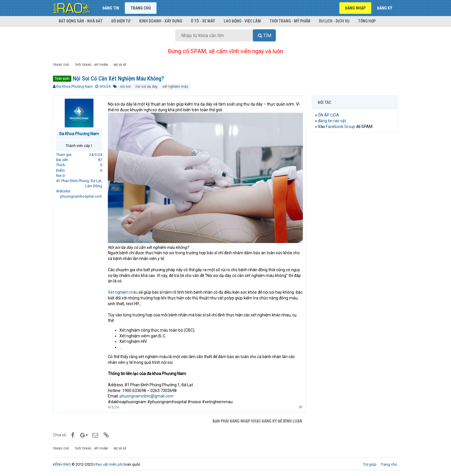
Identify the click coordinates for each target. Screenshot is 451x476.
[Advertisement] (355, 225)
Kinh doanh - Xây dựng (161, 21)
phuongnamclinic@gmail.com (147, 396)
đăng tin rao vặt (332, 121)
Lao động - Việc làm (242, 21)
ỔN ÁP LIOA (328, 115)
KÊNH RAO (62, 464)
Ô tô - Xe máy (203, 21)
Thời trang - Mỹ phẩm (290, 21)
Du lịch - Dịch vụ (334, 21)
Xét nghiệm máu (123, 292)
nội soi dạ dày (147, 87)
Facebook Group (341, 127)
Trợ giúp (370, 464)
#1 (301, 407)
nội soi (125, 87)
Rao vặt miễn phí (109, 464)
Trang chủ (141, 8)
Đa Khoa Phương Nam (74, 86)
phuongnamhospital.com (81, 196)
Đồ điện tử (121, 21)
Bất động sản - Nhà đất (81, 21)
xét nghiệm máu (175, 87)
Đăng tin (111, 8)
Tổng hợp (367, 21)
